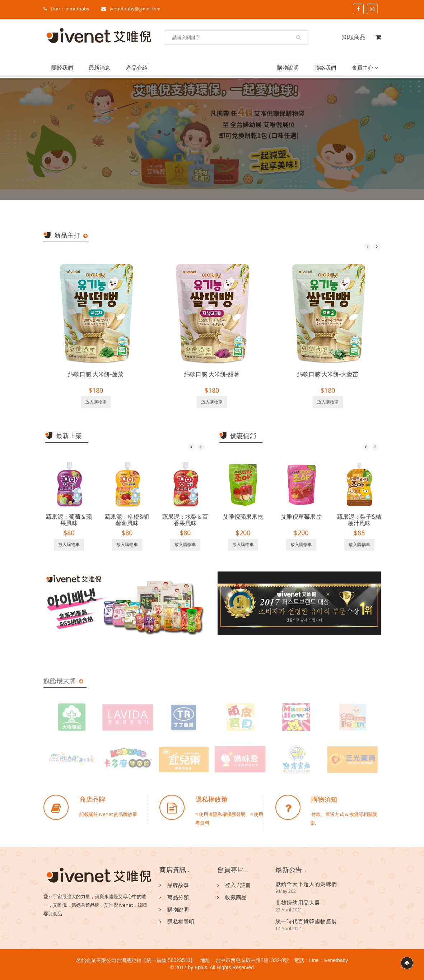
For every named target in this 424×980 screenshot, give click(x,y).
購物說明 (288, 67)
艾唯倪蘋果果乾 (243, 517)
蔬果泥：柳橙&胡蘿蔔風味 (127, 520)
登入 (230, 885)
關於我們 (62, 67)
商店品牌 (92, 799)
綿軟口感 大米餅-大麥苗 (328, 374)
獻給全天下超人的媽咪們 (306, 884)
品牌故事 (178, 885)
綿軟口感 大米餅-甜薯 (212, 374)
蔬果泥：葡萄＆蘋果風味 (69, 520)
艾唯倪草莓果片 (301, 517)
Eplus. (202, 967)
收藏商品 (236, 897)
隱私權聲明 (181, 921)
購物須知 (324, 799)
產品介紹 (137, 67)
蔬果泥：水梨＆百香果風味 (185, 520)
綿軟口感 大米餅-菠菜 (96, 374)
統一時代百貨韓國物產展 (306, 921)
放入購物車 (96, 402)
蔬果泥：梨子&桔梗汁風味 (359, 520)
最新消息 (99, 67)
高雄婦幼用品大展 (298, 902)
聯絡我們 (325, 67)
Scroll (407, 963)
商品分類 (178, 897)
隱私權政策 (211, 799)
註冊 (246, 885)
